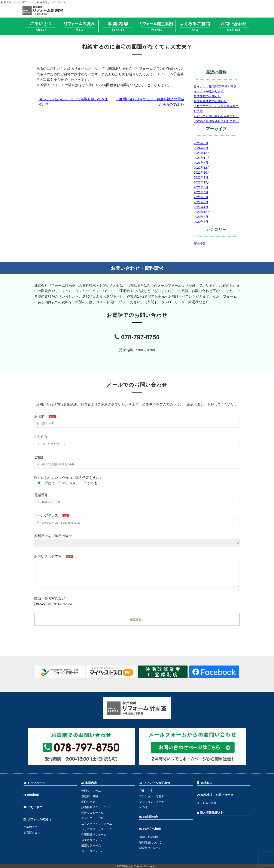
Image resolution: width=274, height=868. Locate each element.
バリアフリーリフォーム (97, 829)
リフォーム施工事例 (155, 783)
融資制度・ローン (150, 848)
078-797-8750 (137, 337)
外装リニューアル (92, 818)
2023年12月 (202, 153)
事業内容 (89, 783)
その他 (143, 807)
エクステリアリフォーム (97, 824)
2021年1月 (201, 207)
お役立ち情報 (150, 829)
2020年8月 (201, 217)
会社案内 (205, 783)
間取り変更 (88, 802)
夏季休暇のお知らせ (207, 96)
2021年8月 (201, 187)
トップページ (34, 783)
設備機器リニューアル (95, 807)
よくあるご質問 (207, 803)
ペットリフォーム (92, 851)
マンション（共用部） (153, 802)
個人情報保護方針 (210, 813)
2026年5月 (201, 143)
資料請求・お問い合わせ (215, 795)
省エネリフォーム (92, 840)
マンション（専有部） (153, 796)
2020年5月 (201, 222)
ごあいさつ (33, 807)
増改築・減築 (90, 796)
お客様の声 (149, 817)
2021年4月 (201, 192)
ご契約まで (31, 827)
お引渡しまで (32, 833)
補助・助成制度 (149, 837)
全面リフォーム (91, 791)
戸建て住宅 (146, 791)
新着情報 (200, 244)
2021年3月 (201, 197)
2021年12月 (202, 182)
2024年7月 (201, 148)
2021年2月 (201, 202)
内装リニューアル (92, 813)
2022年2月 (201, 177)
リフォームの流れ (37, 819)
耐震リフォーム (91, 845)
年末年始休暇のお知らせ (210, 101)
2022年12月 (202, 168)
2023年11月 (202, 158)
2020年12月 (202, 212)
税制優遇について (150, 842)
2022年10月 (202, 173)
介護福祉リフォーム (94, 835)
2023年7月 (201, 163)
